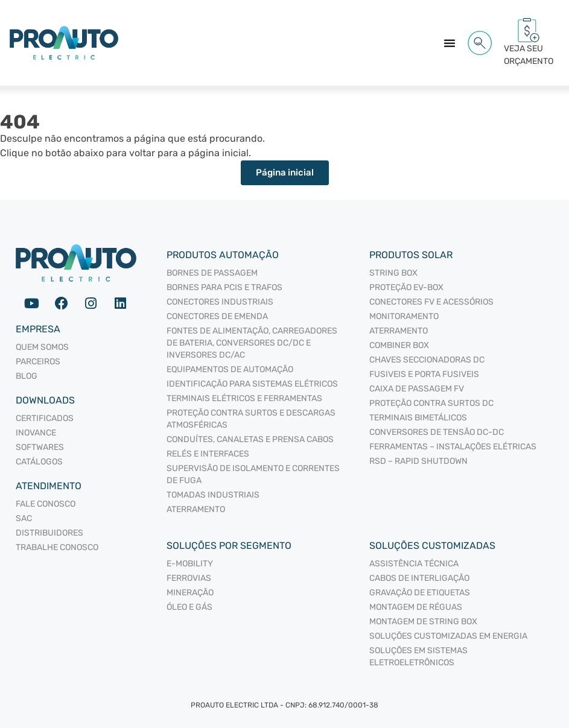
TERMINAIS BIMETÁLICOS (418, 418)
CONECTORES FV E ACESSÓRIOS (431, 302)
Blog (27, 376)
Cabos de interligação (419, 578)
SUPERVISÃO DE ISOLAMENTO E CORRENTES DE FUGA (253, 474)
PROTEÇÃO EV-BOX (406, 287)
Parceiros (38, 362)
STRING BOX (393, 273)
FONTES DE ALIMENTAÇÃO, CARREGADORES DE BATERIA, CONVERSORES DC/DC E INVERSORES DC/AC (252, 343)
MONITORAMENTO (404, 316)
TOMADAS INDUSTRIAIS (213, 495)
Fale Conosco (46, 504)
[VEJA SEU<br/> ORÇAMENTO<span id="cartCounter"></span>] (529, 30)
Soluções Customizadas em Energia (448, 636)
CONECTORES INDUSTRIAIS (220, 302)
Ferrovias (189, 578)
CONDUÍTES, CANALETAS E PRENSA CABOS (250, 439)
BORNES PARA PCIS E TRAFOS (224, 287)
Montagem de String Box (423, 622)
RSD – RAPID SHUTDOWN (418, 461)
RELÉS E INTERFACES (208, 454)
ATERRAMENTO (196, 509)
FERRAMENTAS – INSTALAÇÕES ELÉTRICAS (453, 447)
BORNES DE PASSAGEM (212, 273)
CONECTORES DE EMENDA (217, 316)
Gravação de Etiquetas (420, 593)
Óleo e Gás (189, 607)
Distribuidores (49, 533)
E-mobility (190, 564)
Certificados (45, 418)
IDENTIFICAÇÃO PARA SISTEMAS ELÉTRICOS (252, 384)
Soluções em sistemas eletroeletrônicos (418, 657)
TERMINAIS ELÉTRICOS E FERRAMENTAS (244, 398)
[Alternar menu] (450, 43)
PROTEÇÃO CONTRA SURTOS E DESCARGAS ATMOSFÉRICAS (251, 419)
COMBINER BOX (399, 345)
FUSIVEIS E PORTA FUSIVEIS (424, 374)
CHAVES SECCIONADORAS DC (427, 360)
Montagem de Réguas (416, 607)
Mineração (190, 593)
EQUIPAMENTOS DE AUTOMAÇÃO (230, 369)
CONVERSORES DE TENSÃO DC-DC (437, 432)
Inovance (36, 433)
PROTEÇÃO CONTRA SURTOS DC (431, 403)
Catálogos (39, 462)
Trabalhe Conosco (57, 547)
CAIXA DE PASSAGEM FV (417, 389)
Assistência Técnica (414, 564)
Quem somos (42, 347)
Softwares (40, 447)
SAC (24, 518)
